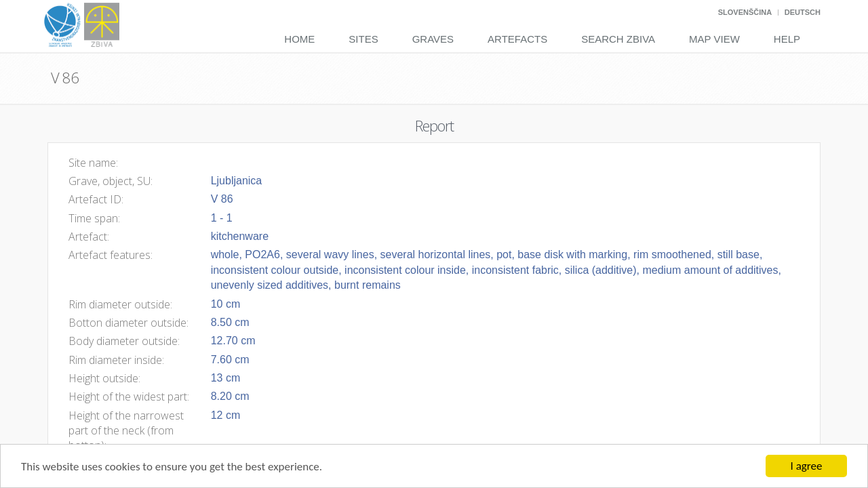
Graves (433, 39)
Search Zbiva (618, 39)
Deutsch (803, 12)
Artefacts (517, 39)
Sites (363, 39)
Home (299, 39)
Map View (714, 39)
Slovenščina (745, 12)
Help (787, 39)
